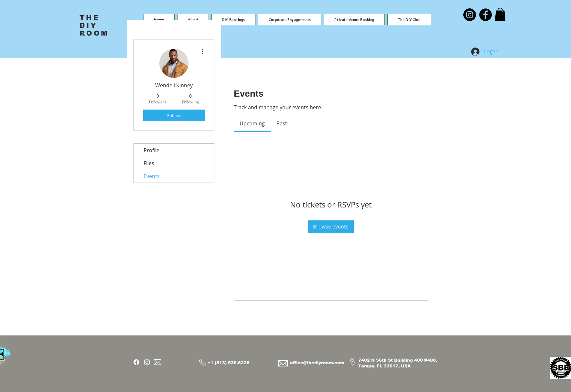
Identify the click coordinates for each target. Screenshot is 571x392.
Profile (151, 150)
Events (152, 176)
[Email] (158, 362)
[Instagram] (470, 15)
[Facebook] (485, 15)
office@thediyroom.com (317, 363)
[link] (252, 123)
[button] (234, 20)
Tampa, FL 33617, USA (384, 366)
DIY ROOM (94, 29)
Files (149, 163)
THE (90, 18)
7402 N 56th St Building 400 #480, (398, 360)
